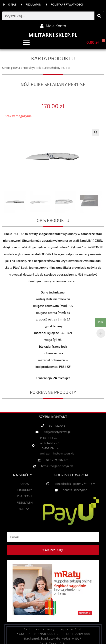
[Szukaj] (99, 16)
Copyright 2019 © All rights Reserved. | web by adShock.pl (53, 641)
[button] (26, 42)
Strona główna (11, 68)
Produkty (28, 68)
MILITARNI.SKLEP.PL (53, 35)
